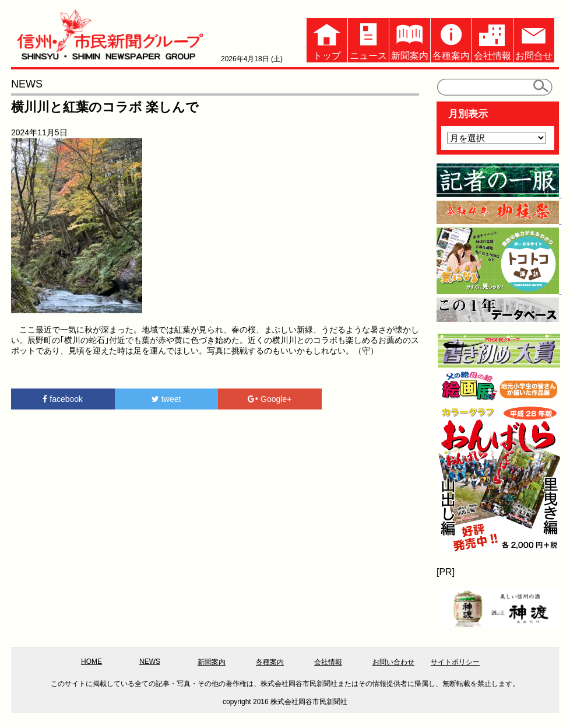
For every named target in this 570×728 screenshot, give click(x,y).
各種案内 (451, 39)
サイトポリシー (455, 662)
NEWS (150, 661)
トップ (327, 39)
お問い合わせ (393, 662)
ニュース (368, 39)
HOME (92, 661)
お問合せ (534, 39)
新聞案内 (410, 39)
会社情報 (492, 39)
